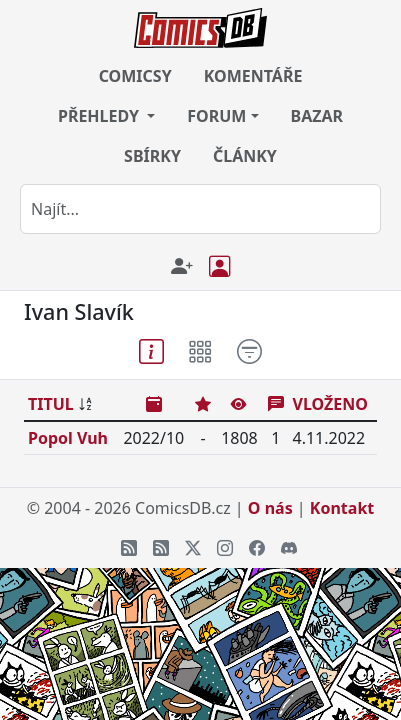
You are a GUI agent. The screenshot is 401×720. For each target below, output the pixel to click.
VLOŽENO (330, 404)
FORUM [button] (216, 116)
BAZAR (317, 116)
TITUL (51, 404)
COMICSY (135, 76)
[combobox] (200, 209)
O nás (270, 508)
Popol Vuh (68, 438)
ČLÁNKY (245, 156)
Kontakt (342, 508)
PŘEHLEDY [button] (100, 116)
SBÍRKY (152, 156)
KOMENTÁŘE (253, 76)
